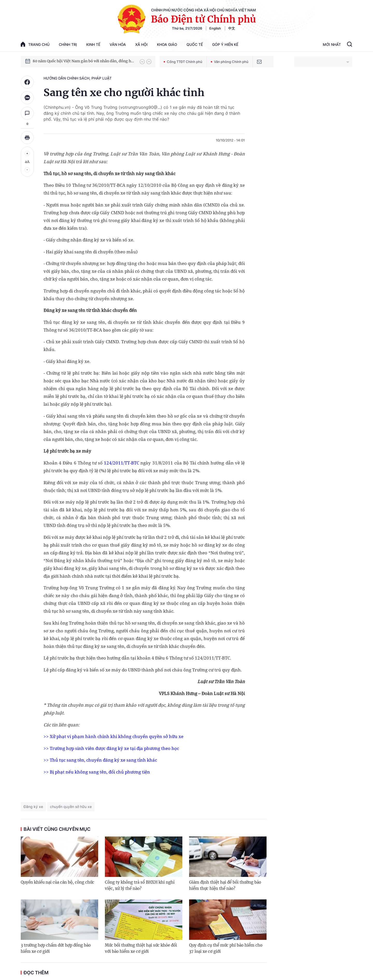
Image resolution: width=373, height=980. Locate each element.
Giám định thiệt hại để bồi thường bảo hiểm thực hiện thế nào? (225, 885)
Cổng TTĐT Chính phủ (183, 62)
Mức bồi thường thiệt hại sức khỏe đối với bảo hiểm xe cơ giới (141, 948)
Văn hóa (118, 44)
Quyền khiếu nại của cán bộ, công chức (58, 882)
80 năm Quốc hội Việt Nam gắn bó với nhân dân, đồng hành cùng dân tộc (84, 61)
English (215, 28)
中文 (232, 28)
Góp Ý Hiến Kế (225, 44)
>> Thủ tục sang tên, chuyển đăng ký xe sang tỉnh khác (100, 760)
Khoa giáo (167, 44)
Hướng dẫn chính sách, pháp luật (78, 78)
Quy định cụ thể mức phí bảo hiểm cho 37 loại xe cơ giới (226, 948)
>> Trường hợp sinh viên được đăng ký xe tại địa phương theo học (111, 748)
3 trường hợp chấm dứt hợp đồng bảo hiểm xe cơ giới (56, 948)
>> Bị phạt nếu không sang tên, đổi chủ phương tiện (97, 772)
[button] (142, 62)
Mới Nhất (332, 44)
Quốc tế (195, 44)
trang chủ (35, 44)
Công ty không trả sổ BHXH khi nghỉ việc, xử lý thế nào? (140, 885)
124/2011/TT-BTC (121, 463)
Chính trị (68, 44)
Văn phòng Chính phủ (230, 62)
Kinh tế (93, 44)
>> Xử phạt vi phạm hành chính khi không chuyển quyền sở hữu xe (113, 736)
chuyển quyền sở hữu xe (71, 807)
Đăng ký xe (33, 807)
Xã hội (141, 44)
